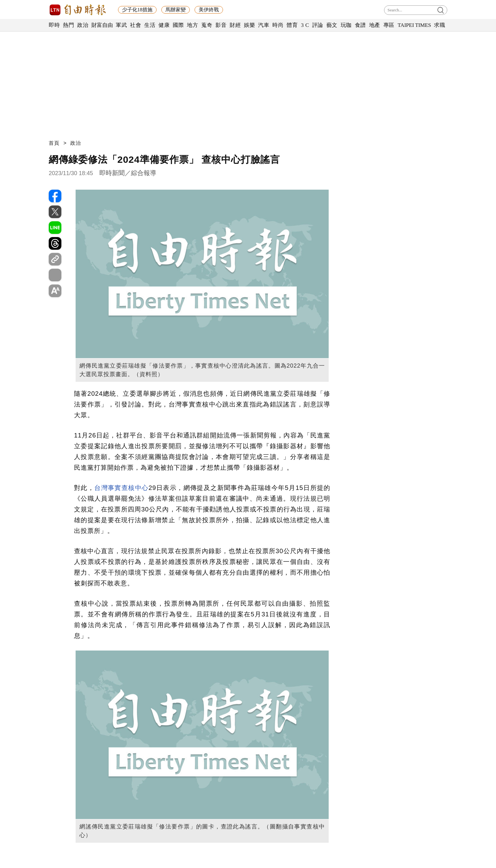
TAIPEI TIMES (414, 25)
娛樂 (249, 25)
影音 (221, 25)
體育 (292, 25)
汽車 (264, 25)
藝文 (332, 25)
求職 (440, 25)
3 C (305, 25)
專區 (389, 25)
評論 (318, 25)
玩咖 (346, 25)
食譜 (360, 25)
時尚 (278, 25)
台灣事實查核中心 (121, 488)
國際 (178, 25)
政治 (83, 25)
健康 (164, 25)
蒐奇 (207, 25)
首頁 (54, 143)
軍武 (121, 25)
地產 (375, 25)
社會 (136, 25)
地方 (192, 25)
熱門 (68, 25)
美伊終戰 (209, 10)
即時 (54, 25)
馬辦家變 (176, 10)
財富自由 (102, 25)
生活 (150, 25)
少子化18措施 (137, 10)
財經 (235, 25)
